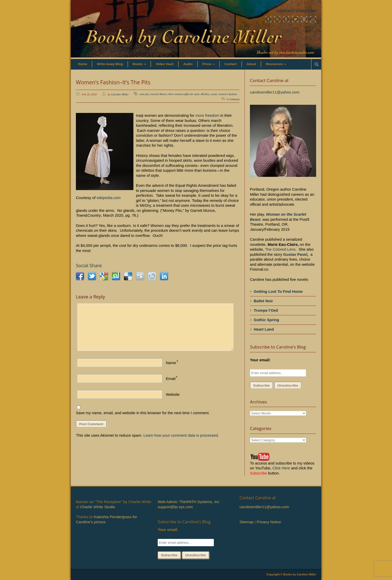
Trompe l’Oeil (266, 310)
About (251, 64)
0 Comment (233, 99)
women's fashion (228, 94)
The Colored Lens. (281, 249)
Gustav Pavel (295, 254)
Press (209, 64)
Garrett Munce (159, 94)
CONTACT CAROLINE (296, 11)
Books (139, 64)
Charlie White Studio (98, 507)
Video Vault (165, 64)
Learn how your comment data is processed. (181, 435)
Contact (230, 64)
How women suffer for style (184, 94)
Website (173, 394)
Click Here (281, 468)
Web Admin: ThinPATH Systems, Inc (188, 502)
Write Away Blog (110, 64)
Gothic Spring (266, 320)
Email (171, 379)
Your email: (260, 360)
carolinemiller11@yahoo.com (275, 92)
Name (171, 363)
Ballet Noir (263, 301)
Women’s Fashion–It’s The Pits (113, 82)
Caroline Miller (120, 94)
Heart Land (264, 329)
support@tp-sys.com (175, 507)
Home (83, 64)
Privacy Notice (269, 522)
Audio (188, 64)
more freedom (207, 115)
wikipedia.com (109, 198)
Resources (276, 64)
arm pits (144, 94)
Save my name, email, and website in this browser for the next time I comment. (143, 413)
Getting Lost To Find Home (278, 291)
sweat (214, 94)
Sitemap (246, 522)
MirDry (205, 94)
